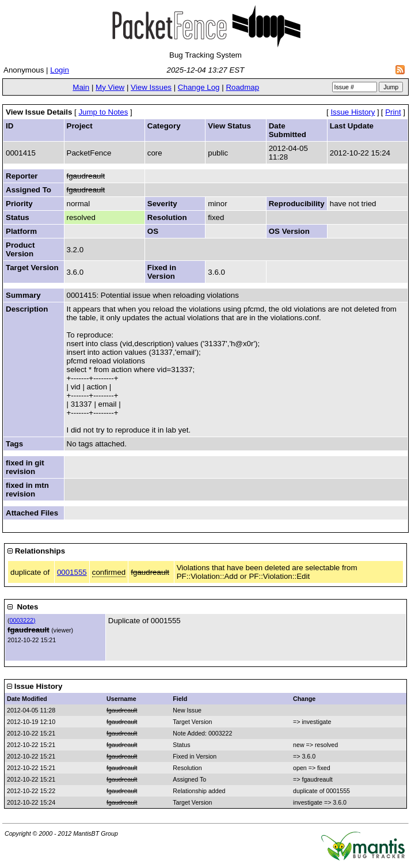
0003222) (23, 620)
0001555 (72, 572)
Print (393, 112)
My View (110, 87)
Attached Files (32, 513)
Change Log (199, 87)
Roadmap (242, 87)
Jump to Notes (103, 112)
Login (60, 70)
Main (81, 87)
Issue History (353, 112)
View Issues (151, 87)
